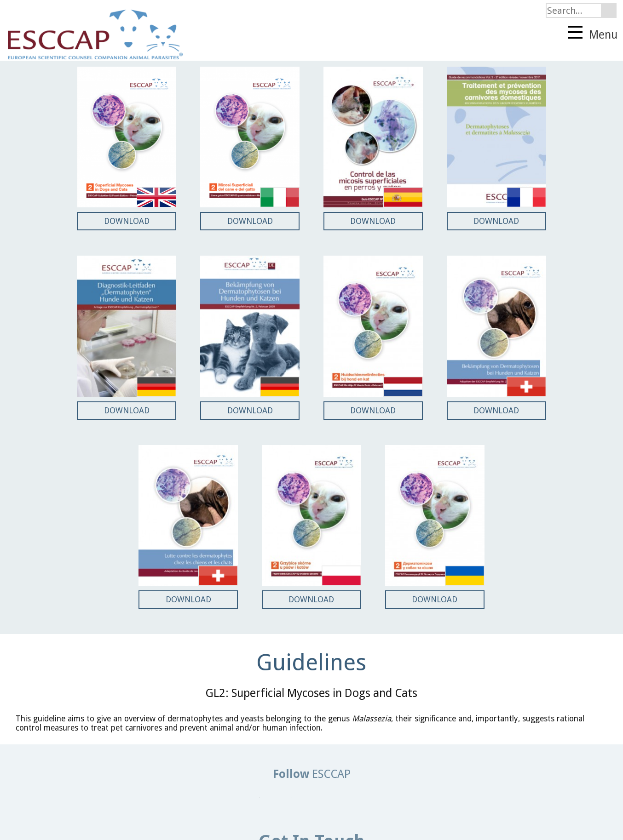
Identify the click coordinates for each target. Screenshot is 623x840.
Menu (593, 34)
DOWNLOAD (127, 221)
